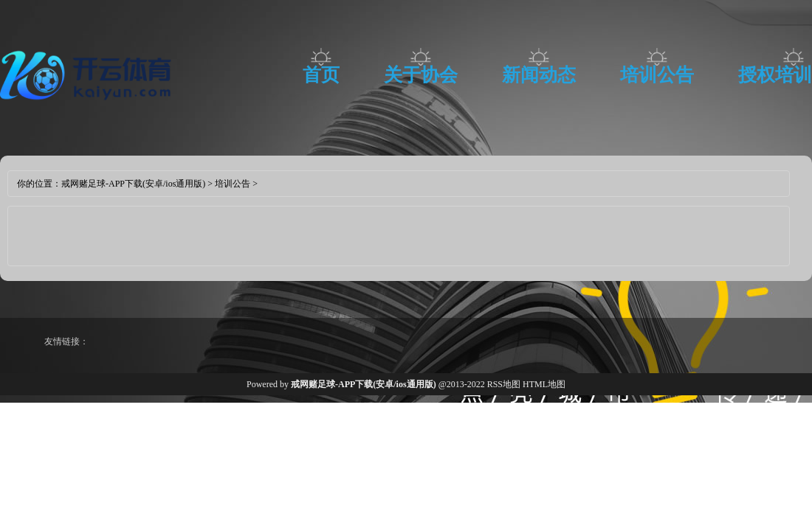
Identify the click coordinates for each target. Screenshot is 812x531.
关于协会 (421, 75)
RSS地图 (504, 384)
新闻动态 (539, 75)
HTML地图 (544, 384)
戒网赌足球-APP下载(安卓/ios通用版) (133, 184)
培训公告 (657, 75)
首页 (321, 75)
